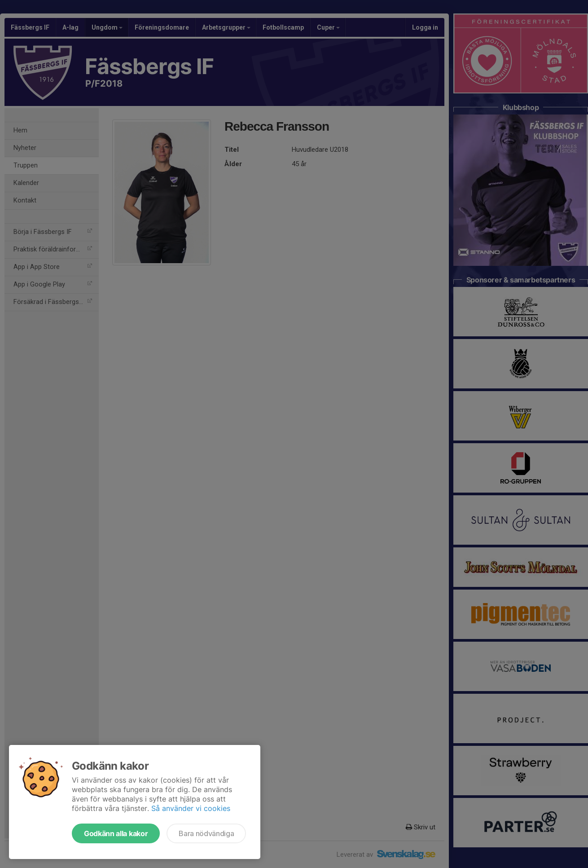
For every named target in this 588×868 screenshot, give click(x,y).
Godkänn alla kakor (116, 833)
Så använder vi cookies (191, 808)
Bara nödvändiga (206, 833)
